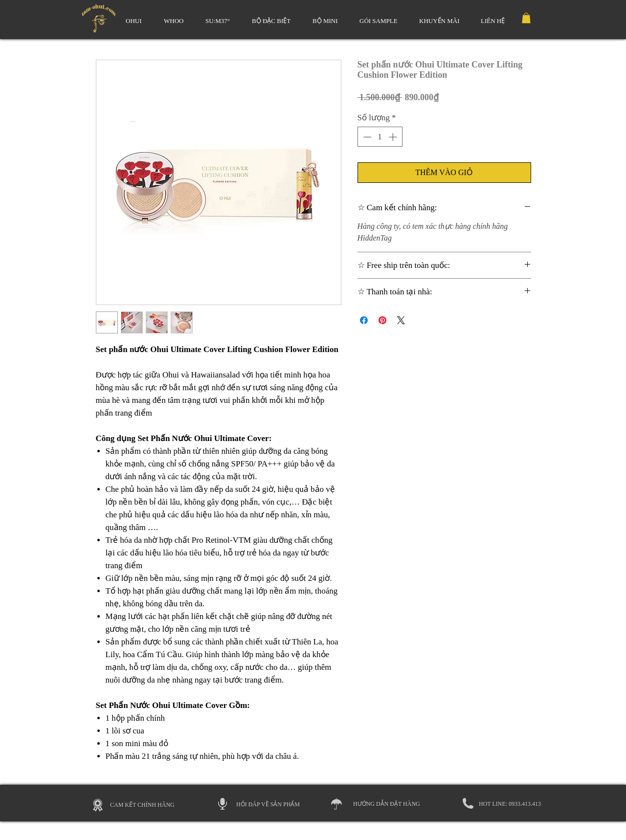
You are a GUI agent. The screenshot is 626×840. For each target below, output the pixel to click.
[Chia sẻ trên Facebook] (364, 320)
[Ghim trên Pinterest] (382, 320)
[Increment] (394, 137)
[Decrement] (366, 137)
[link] (526, 18)
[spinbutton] (380, 137)
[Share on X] (401, 320)
